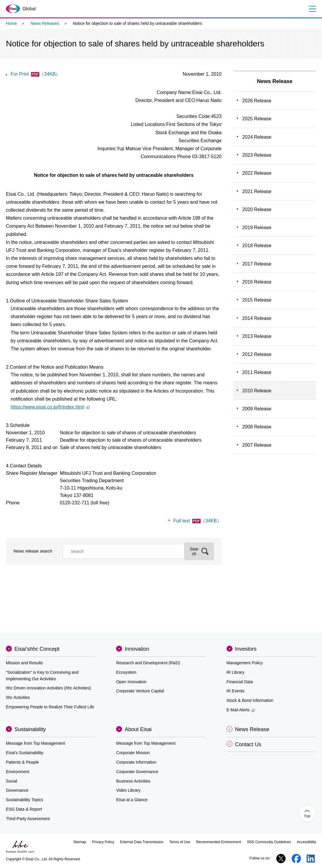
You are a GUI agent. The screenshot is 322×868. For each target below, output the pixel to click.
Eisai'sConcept (37, 649)
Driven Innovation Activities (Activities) (48, 688)
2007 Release (257, 445)
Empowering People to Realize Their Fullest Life (50, 707)
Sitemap (80, 842)
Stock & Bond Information (250, 700)
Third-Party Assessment (28, 819)
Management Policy (245, 663)
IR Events (236, 691)
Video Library (128, 790)
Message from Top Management (36, 743)
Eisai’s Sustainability (25, 753)
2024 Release (257, 137)
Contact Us (248, 744)
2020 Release (257, 209)
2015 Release (257, 300)
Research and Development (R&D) (148, 663)
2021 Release (257, 191)
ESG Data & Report (24, 809)
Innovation (137, 649)
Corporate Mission (133, 753)
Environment (18, 772)
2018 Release (257, 246)
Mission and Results (24, 663)
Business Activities (133, 781)
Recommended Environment (219, 842)
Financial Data (240, 682)
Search (194, 551)
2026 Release (257, 101)
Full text (197, 521)
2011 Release (257, 372)
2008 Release (257, 427)
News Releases (45, 23)
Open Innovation (131, 682)
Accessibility (306, 842)
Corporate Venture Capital (140, 691)
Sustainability (30, 729)
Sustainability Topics (25, 800)
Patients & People (22, 762)
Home (11, 23)
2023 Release (257, 155)
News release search (33, 551)
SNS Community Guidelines (269, 842)
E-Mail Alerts (241, 710)
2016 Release (257, 282)
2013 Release (257, 336)
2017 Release (257, 264)
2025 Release (257, 119)
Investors (246, 649)
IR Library (236, 672)
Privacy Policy (103, 842)
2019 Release (257, 227)
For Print (35, 74)
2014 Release (257, 318)
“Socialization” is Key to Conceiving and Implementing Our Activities (42, 676)
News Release (275, 81)
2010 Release (257, 391)
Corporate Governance (137, 772)
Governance (17, 790)
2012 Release (257, 354)
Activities (18, 697)
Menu (312, 9)
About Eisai (138, 729)
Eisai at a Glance (132, 800)
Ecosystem (126, 672)
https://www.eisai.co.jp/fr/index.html (50, 407)
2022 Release (257, 173)
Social (12, 781)
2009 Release (257, 409)
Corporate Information (136, 762)
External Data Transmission (142, 842)
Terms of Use (180, 842)
